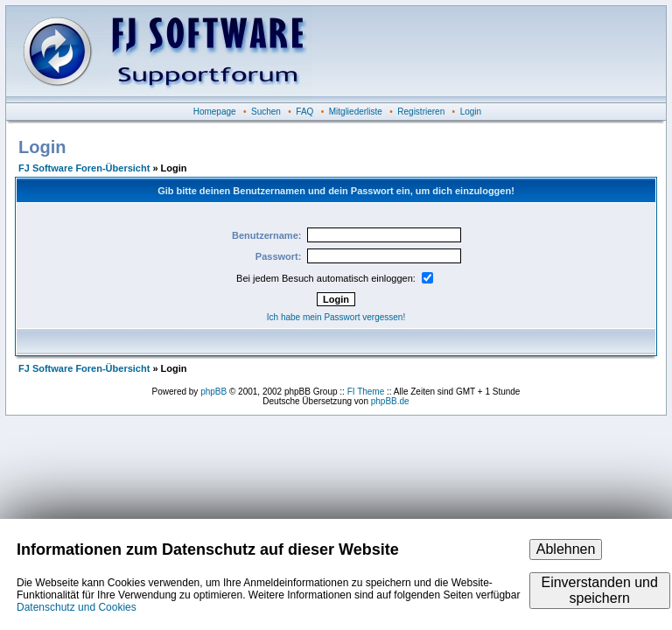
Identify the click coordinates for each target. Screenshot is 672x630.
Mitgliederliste (356, 112)
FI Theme (366, 392)
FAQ (304, 112)
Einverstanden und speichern (599, 590)
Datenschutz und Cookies (77, 607)
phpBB (213, 392)
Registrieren (421, 112)
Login (471, 112)
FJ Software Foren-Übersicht (84, 168)
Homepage (215, 112)
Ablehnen (566, 549)
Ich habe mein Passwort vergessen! (336, 317)
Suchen (266, 112)
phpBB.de (390, 401)
